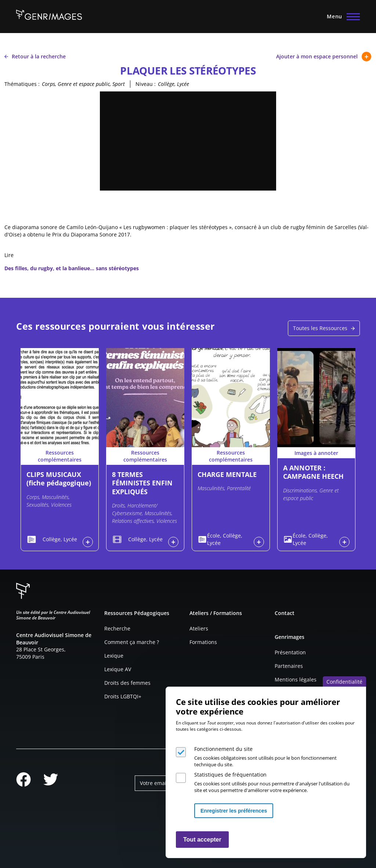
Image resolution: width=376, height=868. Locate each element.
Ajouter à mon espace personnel (324, 57)
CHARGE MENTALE (227, 474)
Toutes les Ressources (320, 328)
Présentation (290, 652)
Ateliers (199, 628)
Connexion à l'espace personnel (88, 542)
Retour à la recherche (35, 56)
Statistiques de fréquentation (230, 775)
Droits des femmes (127, 683)
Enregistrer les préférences (234, 811)
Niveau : (146, 84)
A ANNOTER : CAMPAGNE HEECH (313, 472)
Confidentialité (344, 682)
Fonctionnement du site (223, 749)
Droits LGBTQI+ (123, 696)
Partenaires (289, 666)
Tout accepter (202, 840)
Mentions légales (296, 679)
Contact (285, 613)
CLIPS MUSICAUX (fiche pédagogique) (59, 479)
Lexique (114, 656)
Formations (203, 642)
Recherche (117, 628)
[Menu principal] (341, 17)
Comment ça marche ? (132, 642)
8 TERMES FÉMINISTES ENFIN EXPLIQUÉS (142, 483)
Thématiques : (22, 84)
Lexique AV (118, 669)
